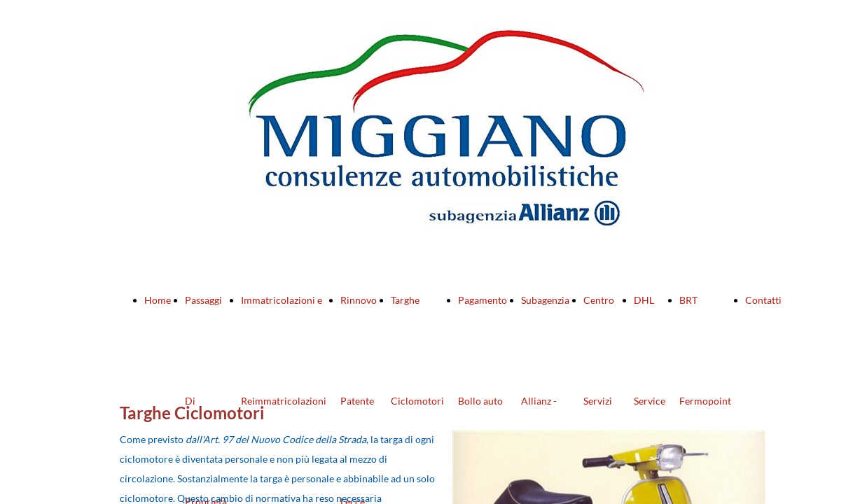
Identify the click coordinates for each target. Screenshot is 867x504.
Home (158, 300)
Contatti (763, 300)
